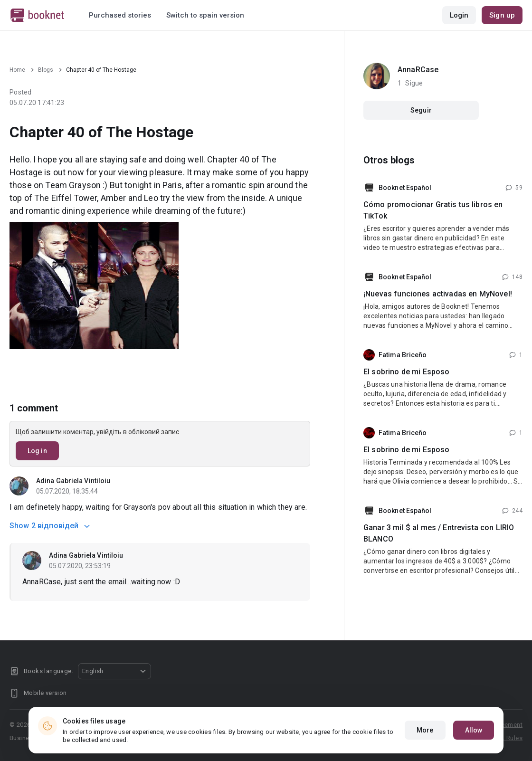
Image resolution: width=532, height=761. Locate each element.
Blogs (46, 70)
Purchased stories (120, 15)
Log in (37, 451)
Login (459, 15)
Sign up (502, 15)
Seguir (421, 110)
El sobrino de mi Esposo (406, 372)
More (425, 730)
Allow (474, 730)
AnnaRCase (418, 70)
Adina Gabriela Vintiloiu (73, 481)
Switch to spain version (205, 15)
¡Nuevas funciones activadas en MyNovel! (438, 294)
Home (17, 70)
